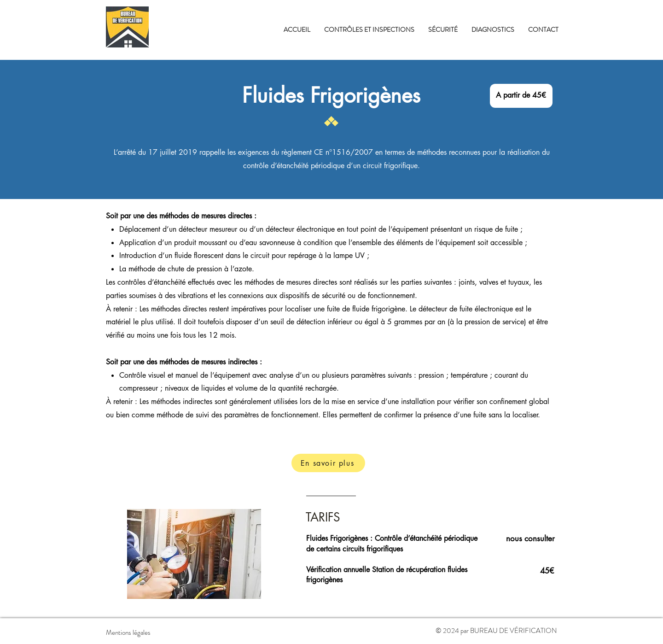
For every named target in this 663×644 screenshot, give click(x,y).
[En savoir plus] (328, 463)
